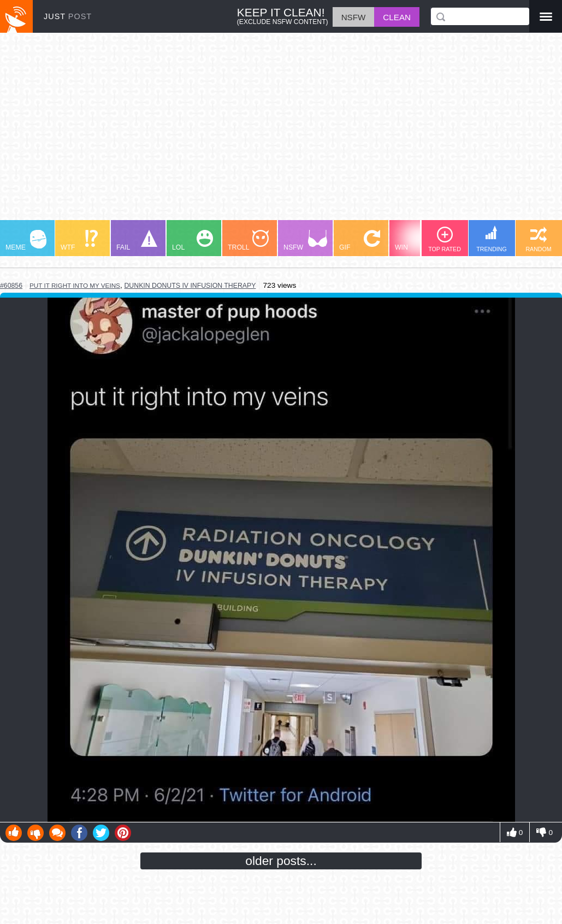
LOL (193, 241)
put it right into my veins (75, 285)
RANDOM (538, 239)
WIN (416, 241)
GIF (360, 241)
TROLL (248, 241)
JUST (68, 16)
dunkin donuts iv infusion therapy (190, 286)
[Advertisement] (281, 132)
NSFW (305, 241)
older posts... (281, 861)
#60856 (11, 286)
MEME (26, 241)
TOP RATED (445, 239)
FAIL (137, 241)
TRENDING (492, 239)
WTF (79, 241)
